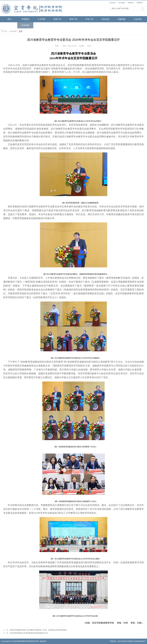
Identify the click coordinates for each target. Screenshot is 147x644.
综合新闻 (25, 25)
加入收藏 (122, 3)
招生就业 (106, 19)
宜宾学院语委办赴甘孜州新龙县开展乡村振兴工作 (29, 633)
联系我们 (140, 3)
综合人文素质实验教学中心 (57, 28)
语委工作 (9, 25)
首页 (9, 19)
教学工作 (73, 19)
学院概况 (25, 19)
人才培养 (41, 19)
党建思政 (122, 19)
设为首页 (113, 3)
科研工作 (57, 19)
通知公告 (41, 25)
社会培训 (138, 19)
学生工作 (90, 19)
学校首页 (131, 3)
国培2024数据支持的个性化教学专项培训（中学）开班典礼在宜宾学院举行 (39, 630)
